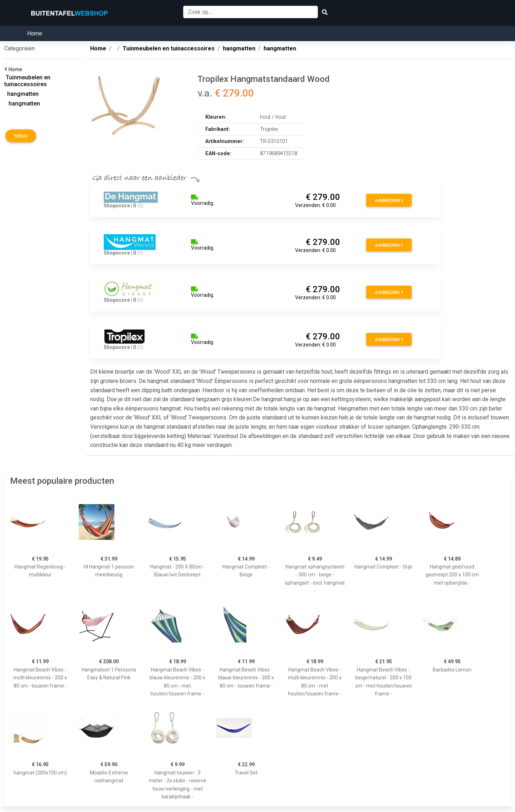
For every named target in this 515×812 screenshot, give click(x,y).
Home (35, 33)
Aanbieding (389, 201)
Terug (21, 136)
